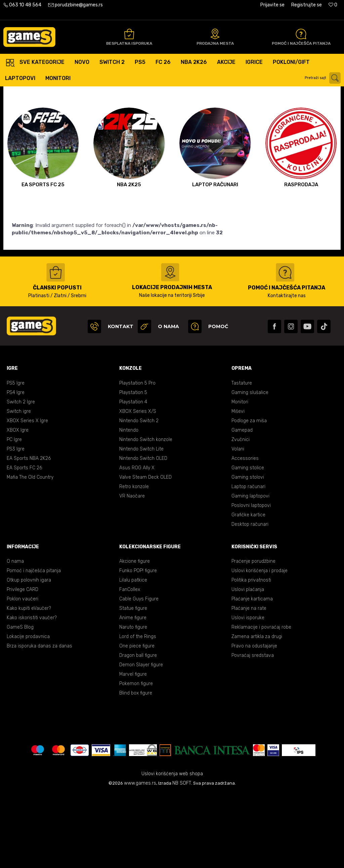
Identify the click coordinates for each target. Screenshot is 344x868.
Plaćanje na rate (249, 683)
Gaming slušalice (250, 467)
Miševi (238, 486)
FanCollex (130, 664)
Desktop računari (250, 599)
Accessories (245, 533)
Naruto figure (133, 701)
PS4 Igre (16, 467)
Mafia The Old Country (30, 551)
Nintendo (129, 504)
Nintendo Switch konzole (146, 514)
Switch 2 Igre (21, 476)
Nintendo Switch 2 (139, 495)
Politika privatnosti (251, 654)
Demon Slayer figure (141, 739)
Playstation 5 (133, 467)
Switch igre (19, 486)
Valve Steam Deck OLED (145, 551)
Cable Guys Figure (139, 673)
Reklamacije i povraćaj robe (261, 701)
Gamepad (242, 504)
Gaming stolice (248, 542)
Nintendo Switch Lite (141, 523)
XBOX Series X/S (138, 486)
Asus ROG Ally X (137, 542)
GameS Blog (20, 701)
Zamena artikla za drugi (257, 711)
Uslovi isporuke (248, 692)
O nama (15, 636)
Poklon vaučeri (23, 673)
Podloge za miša (249, 495)
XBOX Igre (18, 504)
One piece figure (137, 720)
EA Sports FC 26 (24, 542)
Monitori (240, 476)
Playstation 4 (133, 476)
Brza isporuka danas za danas (39, 720)
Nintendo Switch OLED (143, 533)
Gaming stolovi (248, 551)
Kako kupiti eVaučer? (29, 683)
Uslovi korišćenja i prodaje (260, 645)
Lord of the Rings (138, 711)
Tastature (242, 457)
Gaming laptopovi (250, 570)
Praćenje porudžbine (253, 636)
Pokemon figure (136, 758)
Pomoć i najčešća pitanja (34, 645)
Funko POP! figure (138, 645)
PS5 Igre (16, 457)
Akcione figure (135, 636)
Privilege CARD (23, 664)
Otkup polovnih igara (29, 654)
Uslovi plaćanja (248, 664)
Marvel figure (133, 748)
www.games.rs (140, 857)
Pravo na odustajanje (254, 720)
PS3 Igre (16, 523)
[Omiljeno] (333, 5)
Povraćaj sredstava (253, 730)
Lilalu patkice (133, 654)
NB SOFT (182, 857)
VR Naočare (132, 570)
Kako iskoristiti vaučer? (32, 692)
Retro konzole (134, 561)
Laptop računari (248, 561)
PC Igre (14, 514)
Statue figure (133, 683)
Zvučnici (241, 514)
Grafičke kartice (248, 589)
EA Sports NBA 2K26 (29, 533)
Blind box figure (136, 767)
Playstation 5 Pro (137, 457)
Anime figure (133, 692)
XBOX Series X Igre (27, 495)
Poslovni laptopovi (251, 580)
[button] (324, 78)
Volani (238, 523)
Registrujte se (307, 5)
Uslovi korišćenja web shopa (172, 848)
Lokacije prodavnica (28, 711)
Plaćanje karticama (252, 673)
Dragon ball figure (138, 730)
